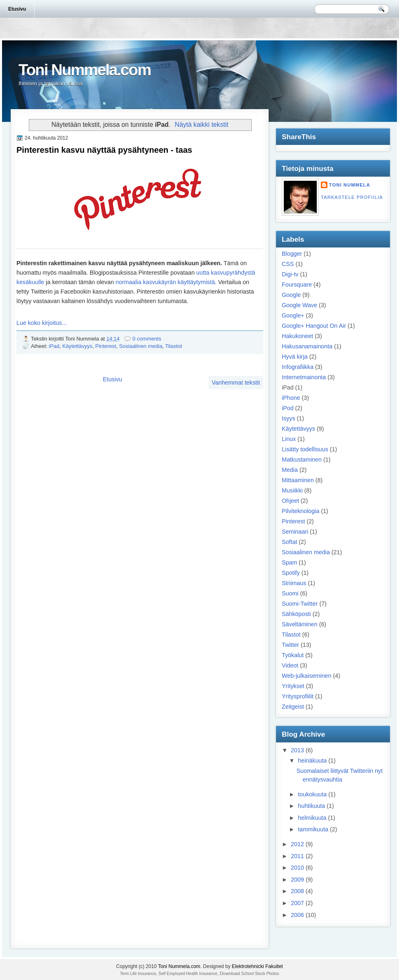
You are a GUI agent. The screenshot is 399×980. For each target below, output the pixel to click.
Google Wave (299, 305)
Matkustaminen (302, 460)
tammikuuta (313, 829)
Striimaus (294, 583)
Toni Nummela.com (85, 70)
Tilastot (174, 346)
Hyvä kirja (295, 357)
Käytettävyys (78, 346)
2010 (297, 868)
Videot (290, 665)
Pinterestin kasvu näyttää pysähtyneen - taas (104, 150)
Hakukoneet (297, 336)
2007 (297, 903)
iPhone (291, 398)
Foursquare (297, 285)
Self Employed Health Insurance (188, 974)
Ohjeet (290, 501)
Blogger (292, 254)
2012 (297, 844)
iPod (288, 408)
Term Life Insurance (138, 974)
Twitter (290, 645)
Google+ (293, 315)
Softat (289, 542)
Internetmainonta (304, 377)
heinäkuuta (312, 761)
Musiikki (292, 490)
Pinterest (106, 346)
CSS (288, 264)
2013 (297, 750)
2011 (297, 856)
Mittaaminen (298, 480)
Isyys (289, 418)
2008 (297, 891)
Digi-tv (290, 274)
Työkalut (293, 655)
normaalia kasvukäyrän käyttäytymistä (165, 282)
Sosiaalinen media (140, 346)
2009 (297, 880)
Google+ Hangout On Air (314, 326)
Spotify (291, 573)
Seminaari (295, 532)
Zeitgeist (293, 707)
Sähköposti (296, 614)
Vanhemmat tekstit (236, 383)
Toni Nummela (350, 185)
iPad (54, 346)
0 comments (147, 339)
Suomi (290, 593)
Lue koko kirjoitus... (42, 323)
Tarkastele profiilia (352, 197)
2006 (297, 915)
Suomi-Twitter (300, 604)
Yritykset (293, 686)
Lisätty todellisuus (305, 449)
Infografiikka (298, 367)
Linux (289, 439)
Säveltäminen (300, 624)
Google (291, 295)
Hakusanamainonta (307, 346)
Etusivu (17, 9)
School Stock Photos (260, 974)
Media (290, 470)
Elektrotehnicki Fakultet (257, 966)
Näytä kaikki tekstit (202, 125)
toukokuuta (312, 794)
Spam (289, 562)
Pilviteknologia (300, 511)
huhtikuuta (311, 806)
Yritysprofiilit (298, 696)
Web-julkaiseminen (307, 676)
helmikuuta (312, 818)
